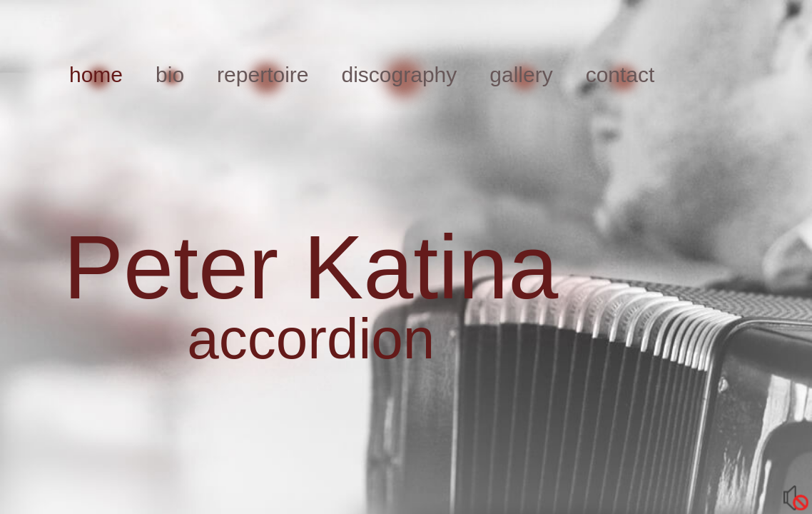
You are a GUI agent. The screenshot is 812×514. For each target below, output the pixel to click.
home (96, 75)
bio (170, 75)
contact (620, 75)
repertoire (263, 75)
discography (400, 75)
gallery (521, 75)
